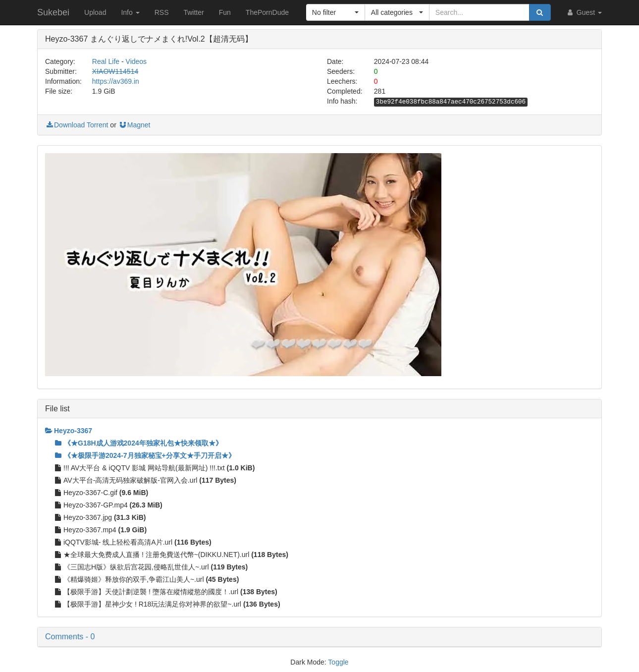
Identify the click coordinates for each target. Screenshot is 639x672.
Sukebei (53, 12)
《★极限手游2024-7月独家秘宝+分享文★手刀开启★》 (145, 455)
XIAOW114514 (115, 71)
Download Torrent (77, 125)
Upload (95, 12)
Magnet (134, 125)
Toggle (338, 662)
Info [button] (130, 12)
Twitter (193, 12)
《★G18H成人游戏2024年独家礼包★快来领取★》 (139, 443)
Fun (225, 12)
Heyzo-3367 (69, 431)
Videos (136, 61)
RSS (162, 12)
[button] (336, 12)
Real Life (106, 61)
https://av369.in (116, 81)
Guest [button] (584, 12)
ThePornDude (267, 12)
